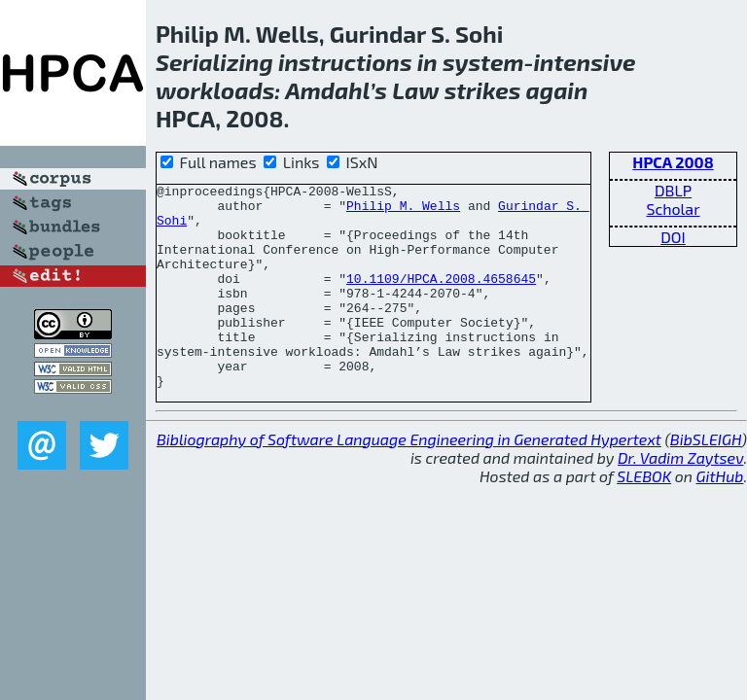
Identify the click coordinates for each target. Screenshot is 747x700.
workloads (215, 90)
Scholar (673, 209)
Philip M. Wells (403, 211)
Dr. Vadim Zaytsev (680, 498)
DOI (673, 237)
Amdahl (327, 90)
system (483, 62)
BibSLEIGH (706, 480)
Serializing (214, 62)
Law (415, 90)
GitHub (720, 517)
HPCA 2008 (673, 162)
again (557, 90)
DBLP (673, 190)
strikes (483, 90)
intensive (584, 62)
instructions (345, 62)
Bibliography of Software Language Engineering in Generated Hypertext (409, 480)
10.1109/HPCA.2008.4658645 (441, 298)
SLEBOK (644, 517)
